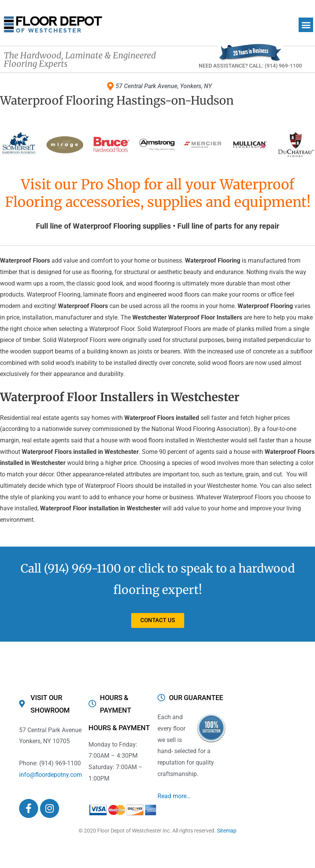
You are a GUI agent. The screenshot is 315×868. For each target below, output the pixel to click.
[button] (306, 25)
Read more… (174, 796)
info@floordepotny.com (51, 775)
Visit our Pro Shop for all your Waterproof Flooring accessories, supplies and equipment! (158, 194)
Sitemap (227, 831)
